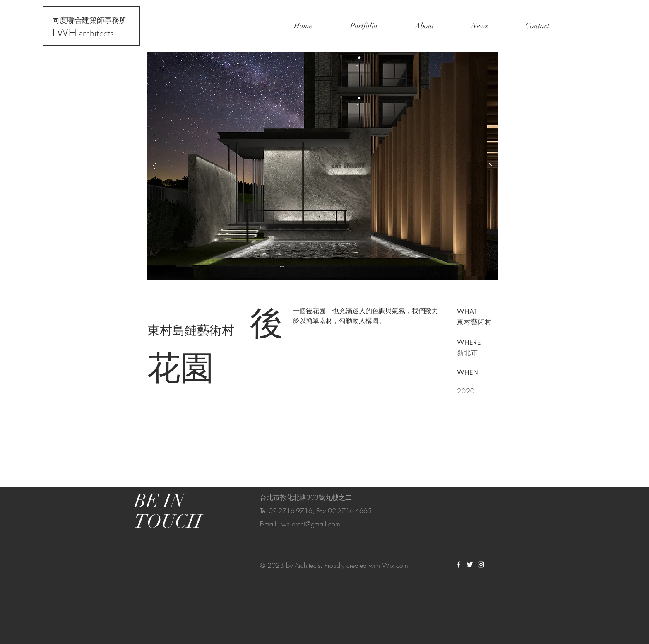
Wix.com (395, 565)
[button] (322, 166)
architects (96, 33)
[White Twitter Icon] (470, 564)
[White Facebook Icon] (459, 564)
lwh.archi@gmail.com (310, 524)
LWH (65, 32)
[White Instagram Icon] (481, 564)
